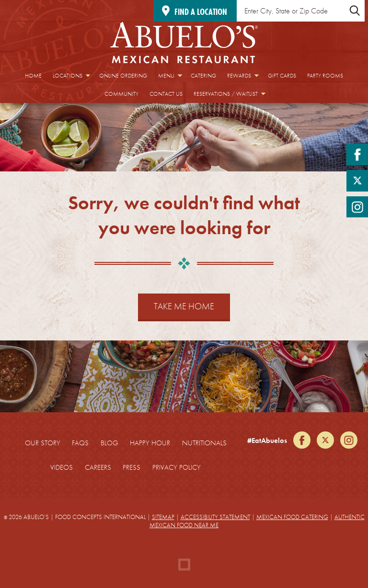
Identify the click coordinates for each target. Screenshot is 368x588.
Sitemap (163, 517)
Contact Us (166, 94)
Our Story (43, 443)
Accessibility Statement (215, 517)
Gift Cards (282, 76)
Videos (62, 467)
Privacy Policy (177, 467)
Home (33, 76)
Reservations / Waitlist (226, 94)
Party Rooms (325, 76)
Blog (109, 443)
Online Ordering (123, 76)
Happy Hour (150, 443)
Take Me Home (184, 306)
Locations (68, 76)
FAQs (80, 443)
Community (121, 94)
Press (132, 467)
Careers (98, 467)
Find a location (201, 12)
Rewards (239, 76)
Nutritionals (204, 443)
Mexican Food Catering (292, 517)
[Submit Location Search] (355, 11)
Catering (203, 76)
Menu (166, 76)
